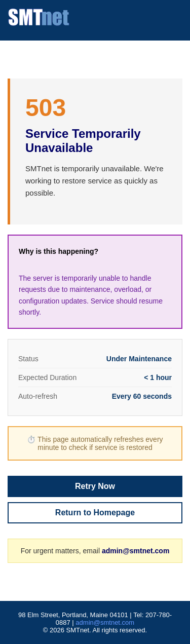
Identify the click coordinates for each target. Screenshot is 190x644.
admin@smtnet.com (136, 551)
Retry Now (95, 486)
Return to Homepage (95, 513)
